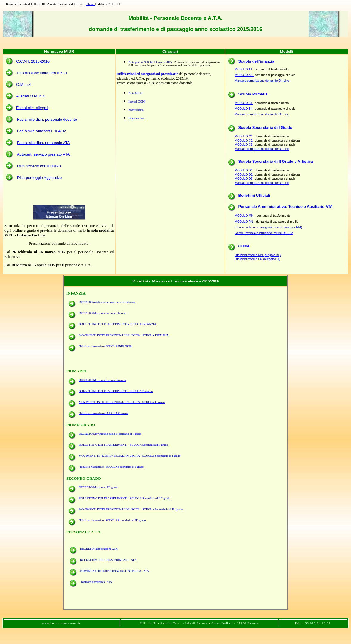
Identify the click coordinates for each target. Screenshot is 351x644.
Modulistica (136, 110)
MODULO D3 (244, 179)
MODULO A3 (244, 75)
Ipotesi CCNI (137, 102)
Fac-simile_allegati (32, 108)
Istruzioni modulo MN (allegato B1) (258, 255)
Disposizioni (136, 118)
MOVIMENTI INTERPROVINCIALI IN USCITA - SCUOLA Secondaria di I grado (130, 456)
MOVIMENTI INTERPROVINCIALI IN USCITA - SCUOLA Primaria (122, 402)
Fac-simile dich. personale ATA (43, 143)
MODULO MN (244, 216)
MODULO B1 (244, 103)
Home (91, 4)
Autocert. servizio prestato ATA (43, 154)
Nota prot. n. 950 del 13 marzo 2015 (150, 62)
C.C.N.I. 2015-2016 (33, 61)
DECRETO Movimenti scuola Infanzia (102, 313)
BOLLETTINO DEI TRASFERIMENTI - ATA (108, 560)
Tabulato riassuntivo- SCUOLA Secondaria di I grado (111, 467)
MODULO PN (244, 222)
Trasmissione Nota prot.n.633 (41, 73)
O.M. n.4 (24, 85)
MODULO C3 (244, 145)
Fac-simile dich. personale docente (47, 119)
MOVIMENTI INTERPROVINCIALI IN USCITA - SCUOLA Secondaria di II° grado (131, 509)
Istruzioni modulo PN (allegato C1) (258, 259)
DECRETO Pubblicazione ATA (99, 549)
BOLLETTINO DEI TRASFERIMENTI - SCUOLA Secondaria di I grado (123, 445)
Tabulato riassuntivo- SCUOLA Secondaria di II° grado (113, 520)
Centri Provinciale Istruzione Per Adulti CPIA (264, 233)
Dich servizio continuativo (39, 166)
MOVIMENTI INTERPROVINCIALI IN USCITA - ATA (114, 571)
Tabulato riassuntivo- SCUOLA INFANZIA (105, 346)
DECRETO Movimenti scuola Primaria (102, 380)
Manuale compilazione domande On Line (262, 81)
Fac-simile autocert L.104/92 (41, 131)
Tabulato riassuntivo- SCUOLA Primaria (104, 413)
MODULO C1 (244, 136)
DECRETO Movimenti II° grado (98, 487)
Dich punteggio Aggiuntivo (39, 178)
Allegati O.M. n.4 (30, 96)
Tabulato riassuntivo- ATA (96, 582)
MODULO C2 (244, 141)
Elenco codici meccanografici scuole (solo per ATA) (269, 227)
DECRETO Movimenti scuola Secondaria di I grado (110, 434)
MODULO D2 (244, 175)
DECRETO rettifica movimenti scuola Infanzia (107, 302)
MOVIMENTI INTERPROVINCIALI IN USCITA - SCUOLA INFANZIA (124, 335)
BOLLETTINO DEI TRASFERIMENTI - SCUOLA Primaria (116, 391)
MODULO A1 (244, 69)
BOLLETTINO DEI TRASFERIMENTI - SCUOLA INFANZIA (117, 324)
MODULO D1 (244, 170)
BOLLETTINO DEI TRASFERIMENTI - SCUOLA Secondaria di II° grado (124, 498)
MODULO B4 (244, 109)
